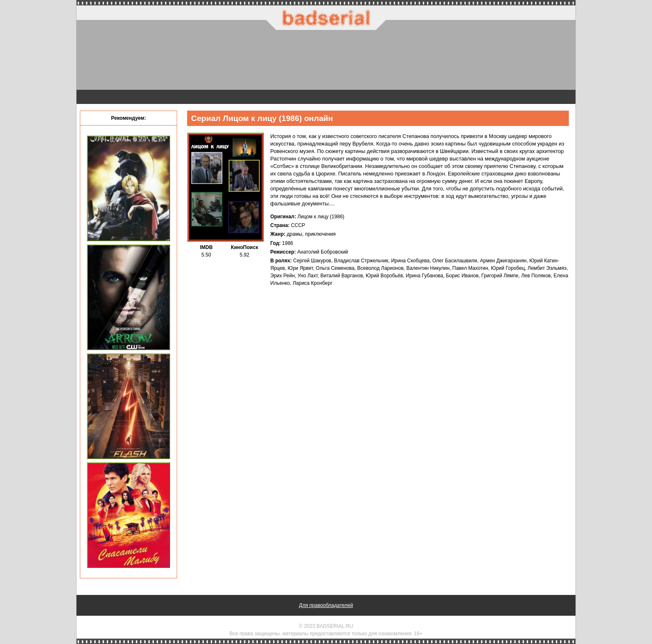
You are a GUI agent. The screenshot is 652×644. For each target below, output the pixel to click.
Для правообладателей (326, 605)
